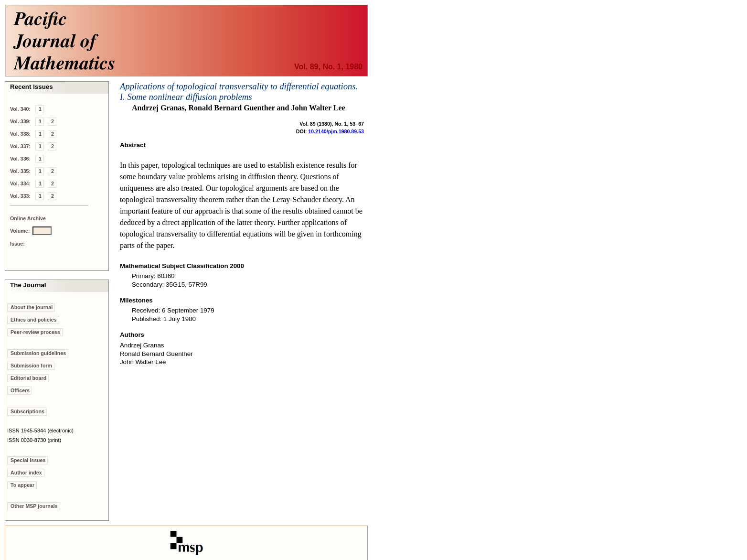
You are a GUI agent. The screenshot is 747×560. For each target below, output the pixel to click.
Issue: (17, 244)
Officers (20, 390)
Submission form (31, 366)
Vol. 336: (20, 159)
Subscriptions (27, 411)
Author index (26, 473)
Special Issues (28, 460)
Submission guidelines (38, 353)
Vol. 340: (20, 109)
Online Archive (28, 218)
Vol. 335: (20, 171)
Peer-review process (35, 332)
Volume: (20, 231)
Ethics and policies (34, 320)
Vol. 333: (20, 196)
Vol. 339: (20, 121)
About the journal (32, 307)
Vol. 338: (20, 134)
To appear (22, 485)
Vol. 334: (20, 183)
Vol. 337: (20, 146)
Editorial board (28, 378)
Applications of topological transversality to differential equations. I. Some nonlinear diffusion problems (239, 92)
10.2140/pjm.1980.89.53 (336, 131)
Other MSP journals (34, 506)
